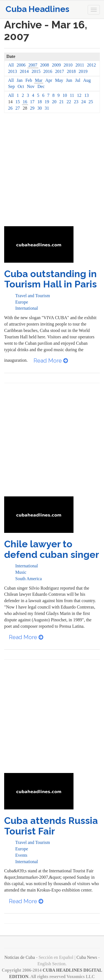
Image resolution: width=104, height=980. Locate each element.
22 (69, 102)
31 (47, 108)
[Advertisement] (52, 171)
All (11, 65)
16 (25, 102)
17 (32, 102)
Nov (31, 86)
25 (91, 102)
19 (47, 102)
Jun (69, 80)
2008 (45, 65)
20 (54, 102)
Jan (20, 80)
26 (10, 108)
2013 (12, 71)
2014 (24, 71)
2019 (83, 71)
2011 (80, 65)
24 (83, 102)
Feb (29, 80)
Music (21, 572)
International (27, 308)
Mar (39, 80)
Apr (49, 80)
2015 (36, 71)
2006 (21, 65)
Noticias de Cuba (20, 957)
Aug (87, 80)
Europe (22, 302)
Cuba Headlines (37, 9)
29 (32, 108)
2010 (68, 65)
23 (76, 102)
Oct (21, 86)
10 (65, 95)
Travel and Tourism (33, 296)
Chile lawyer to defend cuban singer (52, 549)
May (59, 80)
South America (29, 579)
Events (21, 855)
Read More (51, 361)
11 (72, 95)
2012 (92, 65)
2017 (60, 71)
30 (40, 108)
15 (18, 102)
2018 (71, 71)
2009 (56, 65)
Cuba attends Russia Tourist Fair (51, 826)
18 (40, 102)
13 (87, 95)
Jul (78, 80)
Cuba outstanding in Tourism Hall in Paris (50, 279)
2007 (33, 65)
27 (18, 108)
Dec (41, 86)
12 (79, 95)
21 (62, 102)
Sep (11, 86)
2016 (48, 71)
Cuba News (87, 957)
